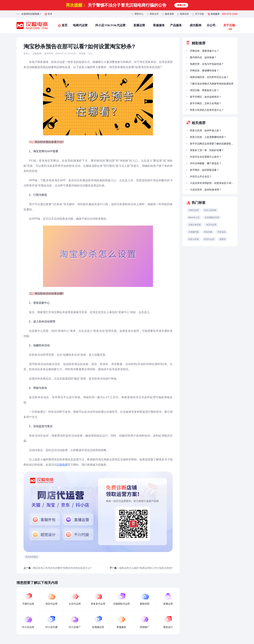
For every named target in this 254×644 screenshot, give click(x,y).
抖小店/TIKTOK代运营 (110, 25)
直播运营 (139, 25)
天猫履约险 (194, 232)
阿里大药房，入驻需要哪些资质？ (208, 137)
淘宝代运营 (211, 225)
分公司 (211, 25)
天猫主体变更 (195, 225)
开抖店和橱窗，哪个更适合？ (206, 163)
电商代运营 (80, 25)
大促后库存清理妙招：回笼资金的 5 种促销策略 (212, 183)
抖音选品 (222, 232)
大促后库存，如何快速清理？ (206, 190)
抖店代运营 (209, 239)
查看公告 (181, 5)
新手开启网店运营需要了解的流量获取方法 (212, 144)
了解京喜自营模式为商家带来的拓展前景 (212, 84)
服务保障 (169, 14)
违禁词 (223, 239)
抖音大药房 (194, 239)
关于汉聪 (199, 14)
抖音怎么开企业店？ (201, 176)
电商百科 (184, 14)
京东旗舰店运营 (212, 217)
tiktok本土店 (194, 217)
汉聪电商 (62, 465)
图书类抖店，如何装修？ (203, 57)
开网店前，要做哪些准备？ (204, 71)
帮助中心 (139, 14)
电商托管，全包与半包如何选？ (207, 64)
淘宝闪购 (208, 232)
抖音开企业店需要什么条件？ (206, 157)
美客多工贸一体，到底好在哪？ (207, 150)
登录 (50, 14)
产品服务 (176, 25)
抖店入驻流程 (210, 210)
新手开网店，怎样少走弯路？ (206, 103)
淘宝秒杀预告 (32, 557)
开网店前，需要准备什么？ (204, 51)
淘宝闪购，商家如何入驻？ (204, 90)
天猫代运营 (194, 210)
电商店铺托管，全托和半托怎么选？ (209, 77)
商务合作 (154, 14)
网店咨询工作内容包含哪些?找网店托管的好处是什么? (62, 568)
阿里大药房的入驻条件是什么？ (207, 110)
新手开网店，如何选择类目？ (206, 97)
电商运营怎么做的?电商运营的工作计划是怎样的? (146, 568)
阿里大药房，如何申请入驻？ (206, 130)
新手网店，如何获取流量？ (204, 170)
